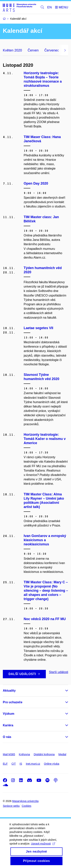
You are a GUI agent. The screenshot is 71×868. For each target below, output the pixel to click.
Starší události (59, 672)
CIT (14, 764)
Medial (62, 754)
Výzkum (9, 714)
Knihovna (24, 754)
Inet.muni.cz (33, 764)
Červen (33, 50)
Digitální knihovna (44, 754)
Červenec (52, 50)
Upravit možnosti (43, 850)
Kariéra (8, 725)
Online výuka (52, 764)
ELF (5, 764)
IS (21, 764)
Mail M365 (9, 754)
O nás (7, 737)
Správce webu (11, 806)
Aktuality (9, 691)
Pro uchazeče (13, 702)
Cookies (27, 806)
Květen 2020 (12, 50)
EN (50, 7)
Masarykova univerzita (25, 801)
